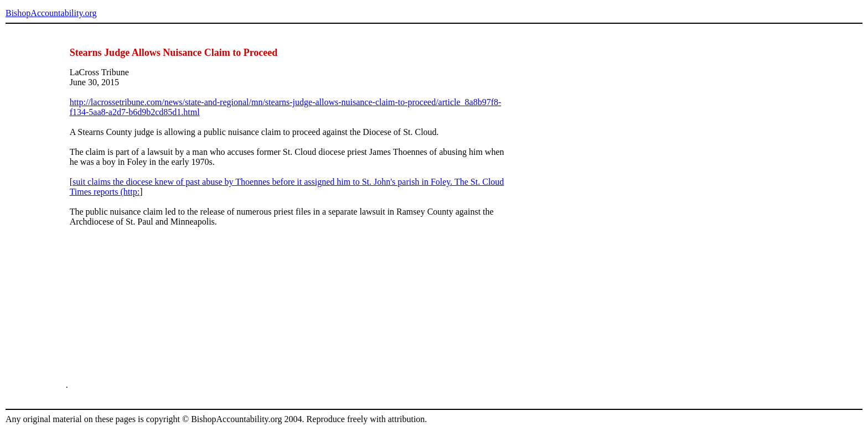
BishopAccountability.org (51, 13)
